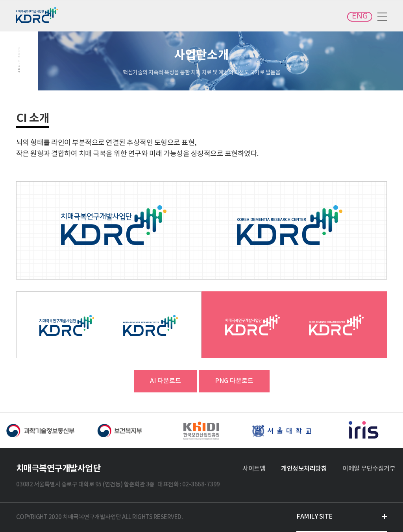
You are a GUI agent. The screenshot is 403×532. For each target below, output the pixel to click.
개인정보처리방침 (304, 469)
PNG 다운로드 (234, 381)
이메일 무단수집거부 (369, 469)
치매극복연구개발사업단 (37, 15)
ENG (360, 16)
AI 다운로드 (165, 381)
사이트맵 (254, 469)
